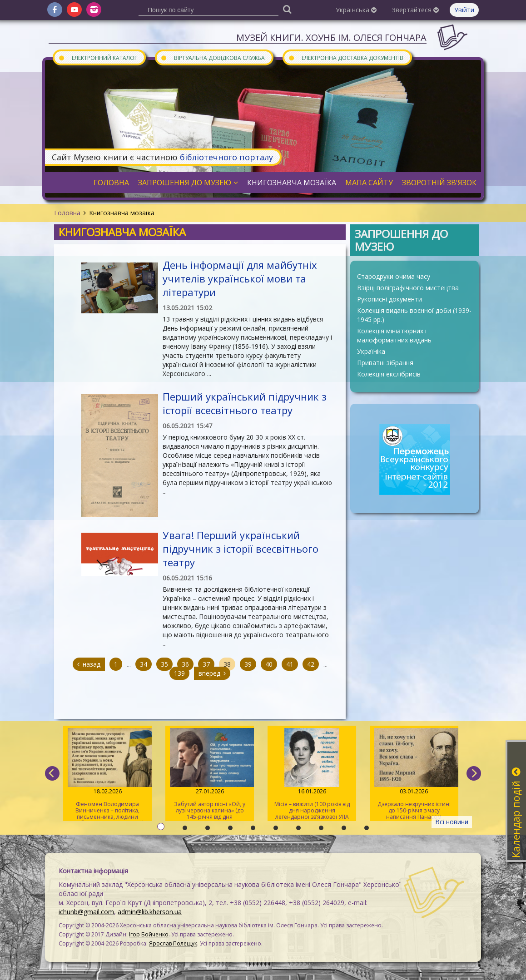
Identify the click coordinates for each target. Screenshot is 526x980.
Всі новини (452, 822)
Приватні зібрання (385, 363)
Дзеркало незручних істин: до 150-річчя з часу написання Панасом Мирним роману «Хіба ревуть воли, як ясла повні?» (414, 775)
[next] (474, 773)
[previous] (52, 773)
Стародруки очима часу (394, 276)
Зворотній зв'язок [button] (439, 183)
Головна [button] (111, 183)
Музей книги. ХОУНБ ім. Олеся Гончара (331, 37)
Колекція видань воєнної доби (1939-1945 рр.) (414, 315)
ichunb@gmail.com (86, 912)
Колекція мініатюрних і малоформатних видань (394, 335)
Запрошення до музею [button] (188, 183)
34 (144, 664)
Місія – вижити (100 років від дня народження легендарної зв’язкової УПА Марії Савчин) (312, 775)
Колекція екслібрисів (389, 374)
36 (185, 664)
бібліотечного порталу (226, 157)
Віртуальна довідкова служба (213, 57)
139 (179, 673)
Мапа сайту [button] (369, 183)
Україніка (371, 351)
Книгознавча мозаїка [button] (292, 183)
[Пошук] (287, 9)
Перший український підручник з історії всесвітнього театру (245, 403)
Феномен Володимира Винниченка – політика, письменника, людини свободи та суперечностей (107, 775)
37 (206, 664)
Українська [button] (356, 10)
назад (89, 664)
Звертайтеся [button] (415, 10)
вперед (212, 673)
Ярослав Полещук (173, 943)
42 (311, 664)
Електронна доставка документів (346, 57)
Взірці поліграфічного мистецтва (408, 288)
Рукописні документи (390, 299)
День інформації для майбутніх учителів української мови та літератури (240, 278)
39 (248, 664)
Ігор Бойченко (149, 934)
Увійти (464, 10)
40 (269, 664)
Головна (67, 213)
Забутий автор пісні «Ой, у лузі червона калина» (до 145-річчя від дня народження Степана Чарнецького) (210, 775)
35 (164, 664)
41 (290, 664)
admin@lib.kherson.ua (150, 912)
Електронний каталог (98, 57)
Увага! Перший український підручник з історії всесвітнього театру (241, 549)
